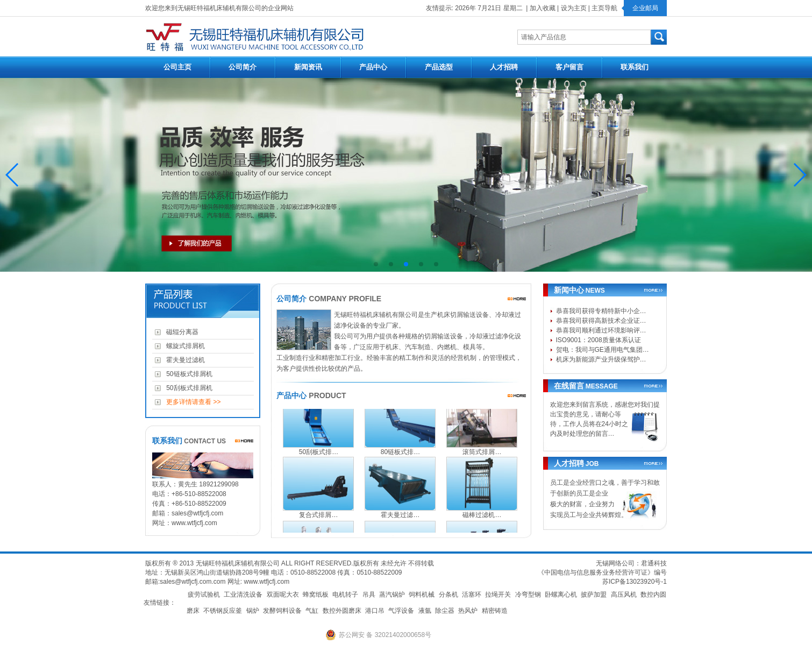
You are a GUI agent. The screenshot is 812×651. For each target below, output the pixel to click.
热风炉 (468, 611)
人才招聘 (504, 67)
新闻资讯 (308, 67)
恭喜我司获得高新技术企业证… (601, 321)
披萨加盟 (594, 595)
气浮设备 (401, 611)
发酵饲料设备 (282, 611)
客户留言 (569, 67)
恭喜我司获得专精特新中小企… (601, 311)
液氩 (425, 611)
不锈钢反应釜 (223, 611)
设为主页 (574, 8)
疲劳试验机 (204, 595)
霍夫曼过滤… (400, 518)
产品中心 (373, 67)
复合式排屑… (318, 518)
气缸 (312, 611)
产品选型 (439, 67)
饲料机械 (422, 595)
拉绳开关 (498, 595)
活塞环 (472, 595)
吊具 (369, 595)
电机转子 (345, 595)
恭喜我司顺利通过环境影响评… (601, 330)
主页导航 (604, 8)
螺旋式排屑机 (184, 346)
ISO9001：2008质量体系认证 (599, 340)
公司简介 (243, 67)
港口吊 (375, 611)
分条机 (448, 595)
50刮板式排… (319, 455)
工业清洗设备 (243, 595)
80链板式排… (400, 455)
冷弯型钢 (528, 595)
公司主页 (177, 67)
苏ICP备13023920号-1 (635, 582)
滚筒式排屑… (482, 455)
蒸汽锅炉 (392, 595)
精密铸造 (495, 611)
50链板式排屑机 (188, 374)
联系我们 (635, 67)
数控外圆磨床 (342, 611)
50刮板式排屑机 (188, 388)
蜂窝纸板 (316, 595)
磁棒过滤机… (482, 518)
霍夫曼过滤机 (184, 360)
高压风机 (624, 595)
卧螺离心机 (561, 595)
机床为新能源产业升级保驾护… (601, 359)
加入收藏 (543, 8)
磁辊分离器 (181, 332)
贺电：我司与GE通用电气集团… (603, 350)
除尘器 (445, 611)
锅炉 (253, 611)
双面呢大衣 (283, 595)
